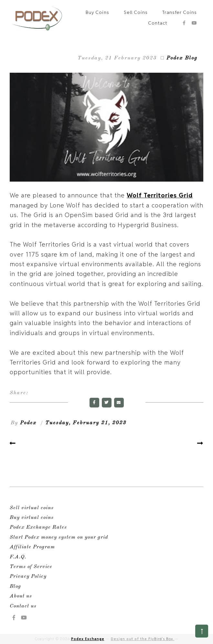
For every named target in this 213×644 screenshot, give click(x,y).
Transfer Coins (180, 12)
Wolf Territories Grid (160, 195)
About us (21, 596)
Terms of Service (31, 567)
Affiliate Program (32, 547)
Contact (158, 23)
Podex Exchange (88, 639)
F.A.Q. (18, 557)
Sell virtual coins (32, 508)
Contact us (23, 606)
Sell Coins (136, 12)
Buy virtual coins (32, 518)
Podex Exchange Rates (38, 527)
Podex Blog (182, 58)
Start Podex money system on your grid (59, 537)
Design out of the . (143, 639)
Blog (15, 586)
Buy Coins (97, 12)
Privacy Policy (28, 576)
